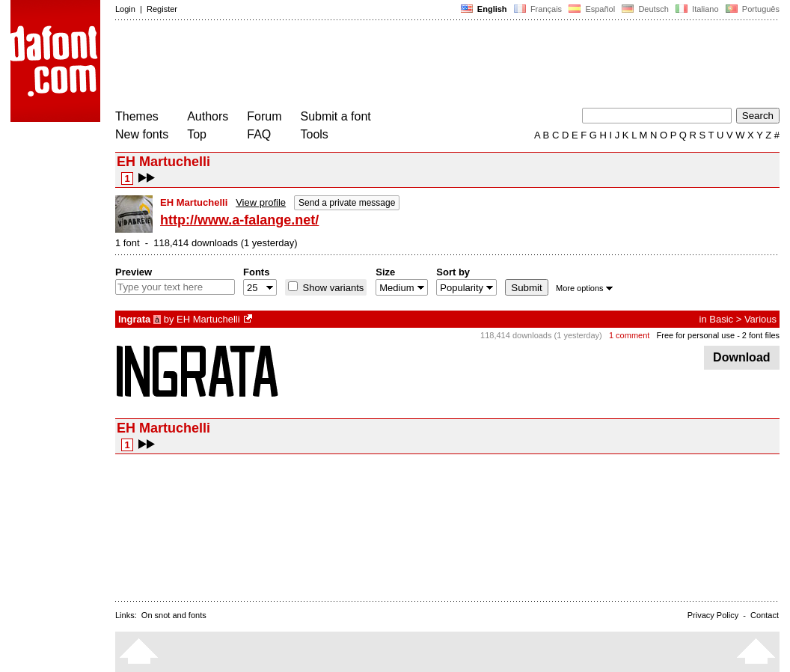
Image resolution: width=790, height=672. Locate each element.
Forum (264, 116)
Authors (208, 116)
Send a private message (347, 203)
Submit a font (336, 116)
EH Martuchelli (208, 319)
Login (125, 9)
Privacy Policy (713, 615)
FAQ (259, 134)
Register (162, 9)
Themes (137, 116)
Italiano (697, 9)
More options (584, 288)
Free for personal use (696, 335)
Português (751, 9)
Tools (315, 134)
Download (742, 357)
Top (197, 134)
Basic (721, 319)
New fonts (142, 134)
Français (538, 9)
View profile (261, 202)
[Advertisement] (388, 66)
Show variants (332, 288)
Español (592, 9)
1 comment (629, 335)
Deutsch (645, 9)
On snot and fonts (174, 615)
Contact (765, 615)
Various (760, 319)
